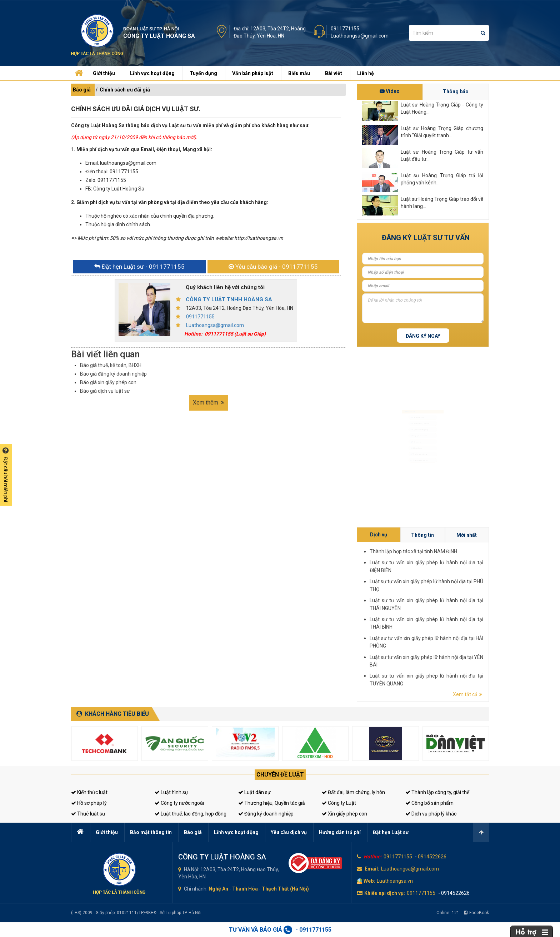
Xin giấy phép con (344, 814)
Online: (448, 913)
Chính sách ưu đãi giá (125, 90)
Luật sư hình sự (413, 396)
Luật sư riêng (411, 448)
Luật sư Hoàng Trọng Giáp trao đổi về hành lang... (442, 203)
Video (390, 91)
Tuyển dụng (203, 73)
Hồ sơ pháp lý (89, 803)
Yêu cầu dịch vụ (289, 832)
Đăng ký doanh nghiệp (266, 814)
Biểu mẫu (299, 73)
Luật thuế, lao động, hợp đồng (191, 814)
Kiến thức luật (89, 792)
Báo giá (82, 90)
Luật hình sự (171, 792)
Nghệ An (218, 889)
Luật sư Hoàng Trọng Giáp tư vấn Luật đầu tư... (442, 155)
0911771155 (345, 29)
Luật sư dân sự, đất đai (419, 409)
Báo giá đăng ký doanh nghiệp (113, 374)
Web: (369, 881)
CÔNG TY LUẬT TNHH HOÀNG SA (229, 299)
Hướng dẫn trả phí (340, 832)
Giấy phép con (412, 460)
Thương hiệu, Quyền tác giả (272, 803)
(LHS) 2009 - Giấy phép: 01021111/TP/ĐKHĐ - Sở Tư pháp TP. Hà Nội (136, 913)
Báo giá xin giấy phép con (108, 382)
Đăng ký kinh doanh (416, 434)
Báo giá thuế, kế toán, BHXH (111, 365)
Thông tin (470, 602)
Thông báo (456, 91)
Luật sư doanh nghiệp (418, 422)
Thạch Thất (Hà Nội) (285, 889)
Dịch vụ (463, 602)
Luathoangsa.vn (395, 881)
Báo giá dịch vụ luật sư (105, 391)
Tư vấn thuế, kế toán (417, 473)
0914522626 (432, 857)
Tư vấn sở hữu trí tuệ (417, 487)
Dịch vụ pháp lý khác (431, 814)
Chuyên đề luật (280, 775)
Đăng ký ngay (423, 336)
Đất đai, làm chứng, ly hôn (353, 792)
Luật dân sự (254, 792)
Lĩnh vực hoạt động (152, 73)
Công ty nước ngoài (179, 803)
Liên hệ (366, 73)
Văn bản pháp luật (253, 73)
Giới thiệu (104, 73)
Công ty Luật (339, 803)
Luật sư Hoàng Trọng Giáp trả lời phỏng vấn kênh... (442, 179)
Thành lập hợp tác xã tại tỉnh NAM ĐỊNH (469, 605)
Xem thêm (209, 403)
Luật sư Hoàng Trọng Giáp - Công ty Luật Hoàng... (442, 108)
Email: (372, 869)
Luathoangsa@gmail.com (360, 36)
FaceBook (476, 913)
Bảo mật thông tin (151, 832)
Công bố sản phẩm (429, 803)
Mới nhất (477, 602)
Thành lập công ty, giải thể (437, 792)
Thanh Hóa (245, 889)
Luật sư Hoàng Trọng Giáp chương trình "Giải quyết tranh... (442, 132)
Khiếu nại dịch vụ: (385, 893)
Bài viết (334, 73)
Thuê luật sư (88, 814)
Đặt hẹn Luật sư (391, 832)
